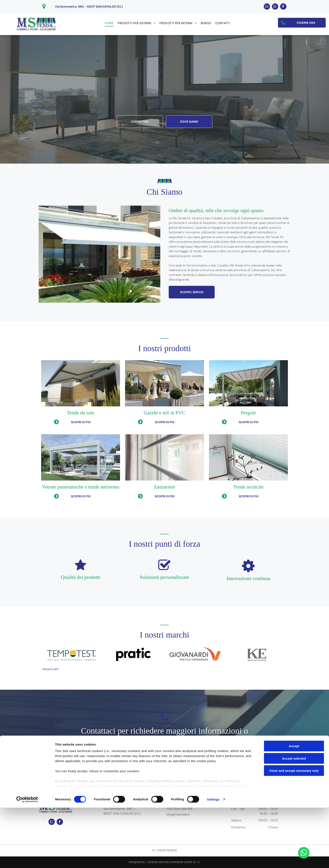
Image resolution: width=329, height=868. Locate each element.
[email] (267, 7)
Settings (213, 860)
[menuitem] (109, 23)
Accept (294, 807)
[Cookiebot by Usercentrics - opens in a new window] (27, 860)
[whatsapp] (275, 7)
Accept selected (294, 819)
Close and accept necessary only (294, 831)
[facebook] (283, 7)
